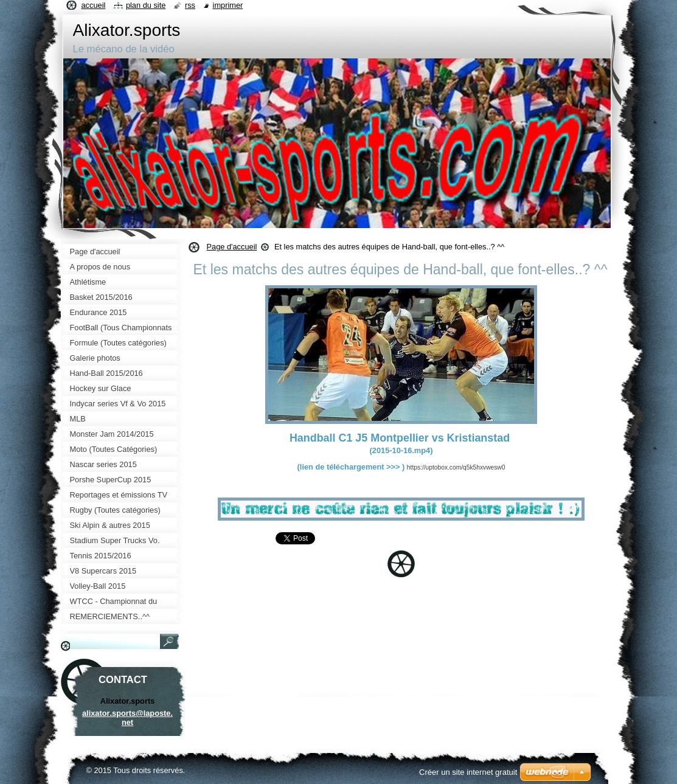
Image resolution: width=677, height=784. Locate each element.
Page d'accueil (232, 247)
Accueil (94, 5)
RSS (190, 5)
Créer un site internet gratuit (468, 772)
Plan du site (146, 5)
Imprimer (228, 5)
